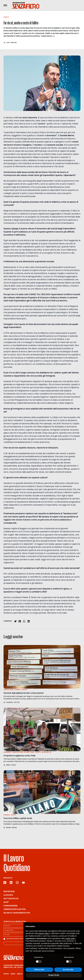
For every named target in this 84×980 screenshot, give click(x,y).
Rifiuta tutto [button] (39, 975)
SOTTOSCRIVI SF (11, 899)
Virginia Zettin (13, 702)
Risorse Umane (29, 752)
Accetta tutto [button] (68, 975)
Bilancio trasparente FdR (17, 913)
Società (6, 17)
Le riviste (8, 895)
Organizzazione (18, 752)
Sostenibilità (47, 752)
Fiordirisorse (11, 906)
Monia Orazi (11, 765)
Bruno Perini (11, 828)
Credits (20, 974)
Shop (6, 902)
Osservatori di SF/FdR (15, 909)
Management (7, 752)
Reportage (9, 892)
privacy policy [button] (44, 939)
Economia (18, 690)
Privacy (6, 974)
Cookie (13, 974)
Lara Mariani (11, 43)
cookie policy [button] (70, 944)
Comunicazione (8, 690)
